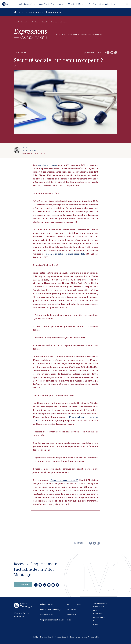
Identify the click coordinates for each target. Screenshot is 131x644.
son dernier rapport (47, 165)
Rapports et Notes (74, 604)
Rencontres (71, 615)
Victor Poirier (29, 151)
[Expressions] (31, 34)
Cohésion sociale (47, 604)
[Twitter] (112, 53)
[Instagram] (53, 585)
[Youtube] (49, 585)
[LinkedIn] (116, 53)
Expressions (72, 609)
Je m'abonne (24, 585)
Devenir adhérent (100, 617)
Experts (96, 610)
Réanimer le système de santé (64, 480)
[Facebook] (108, 53)
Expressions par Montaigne (30, 22)
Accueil (16, 22)
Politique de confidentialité (42, 637)
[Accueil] (5, 4)
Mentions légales (61, 637)
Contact (96, 624)
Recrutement (98, 614)
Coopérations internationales (52, 620)
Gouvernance (99, 607)
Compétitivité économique (51, 609)
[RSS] (58, 585)
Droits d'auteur (75, 637)
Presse (96, 621)
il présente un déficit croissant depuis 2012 (64, 254)
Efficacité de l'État (47, 615)
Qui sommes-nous (100, 603)
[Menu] (125, 4)
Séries (69, 620)
